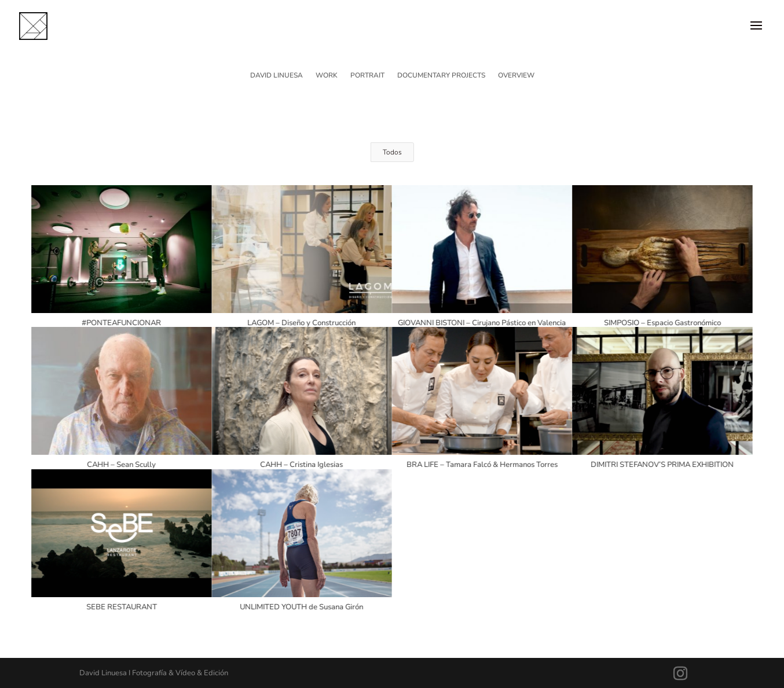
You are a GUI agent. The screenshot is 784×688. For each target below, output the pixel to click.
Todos (392, 152)
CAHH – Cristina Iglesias (301, 465)
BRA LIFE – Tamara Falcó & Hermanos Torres (481, 465)
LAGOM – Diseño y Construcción (301, 323)
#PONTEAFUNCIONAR (121, 323)
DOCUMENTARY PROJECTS (441, 76)
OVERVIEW (516, 76)
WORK (327, 76)
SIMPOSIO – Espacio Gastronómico (662, 323)
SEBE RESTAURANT (121, 607)
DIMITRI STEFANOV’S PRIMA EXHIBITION (662, 465)
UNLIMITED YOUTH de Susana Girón (301, 607)
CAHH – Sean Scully (121, 465)
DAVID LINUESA (276, 76)
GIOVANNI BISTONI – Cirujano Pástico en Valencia (482, 323)
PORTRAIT (367, 76)
